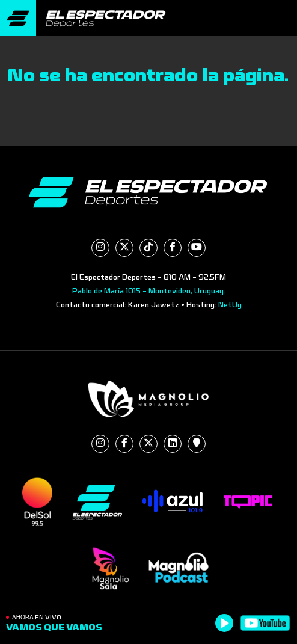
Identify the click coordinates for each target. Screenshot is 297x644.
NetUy (230, 305)
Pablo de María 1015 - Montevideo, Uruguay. (149, 291)
